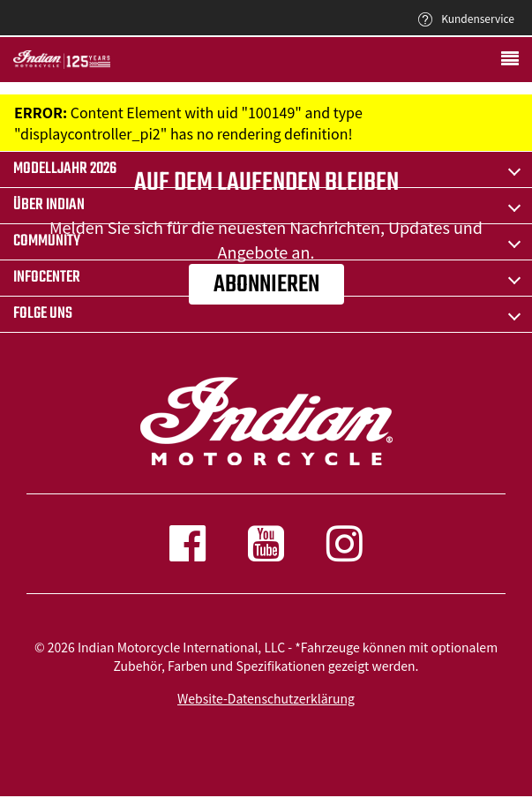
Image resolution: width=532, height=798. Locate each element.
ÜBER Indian (49, 205)
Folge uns (43, 314)
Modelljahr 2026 (65, 169)
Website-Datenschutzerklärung (266, 698)
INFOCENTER (47, 278)
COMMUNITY (47, 241)
